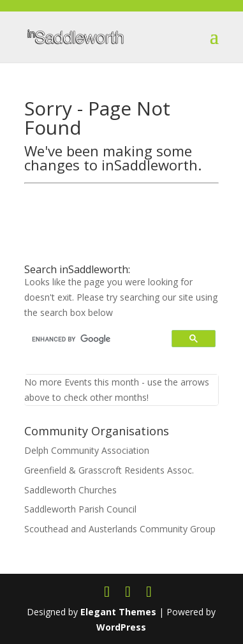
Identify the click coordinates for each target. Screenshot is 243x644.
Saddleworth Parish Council (80, 509)
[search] (100, 339)
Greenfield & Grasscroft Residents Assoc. (109, 470)
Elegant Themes (118, 612)
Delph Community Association (87, 450)
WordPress (121, 627)
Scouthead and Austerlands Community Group (120, 529)
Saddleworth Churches (70, 490)
